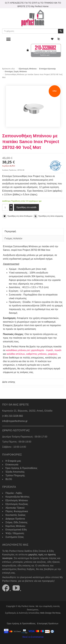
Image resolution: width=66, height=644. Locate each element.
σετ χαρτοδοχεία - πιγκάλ (40, 350)
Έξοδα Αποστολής (15, 472)
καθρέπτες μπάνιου (36, 354)
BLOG (9, 479)
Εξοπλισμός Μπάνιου (28, 69)
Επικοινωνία (12, 465)
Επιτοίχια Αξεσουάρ (48, 69)
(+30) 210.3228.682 (13, 416)
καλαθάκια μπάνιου (16, 350)
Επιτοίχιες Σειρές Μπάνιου (16, 71)
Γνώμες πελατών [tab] (13, 238)
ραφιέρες (53, 354)
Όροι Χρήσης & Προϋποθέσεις (21, 468)
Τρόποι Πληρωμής (15, 475)
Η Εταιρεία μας (13, 461)
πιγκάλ (58, 350)
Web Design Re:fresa (50, 613)
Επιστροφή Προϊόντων (48, 623)
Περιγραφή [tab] (10, 231)
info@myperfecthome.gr (15, 421)
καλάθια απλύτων (16, 354)
